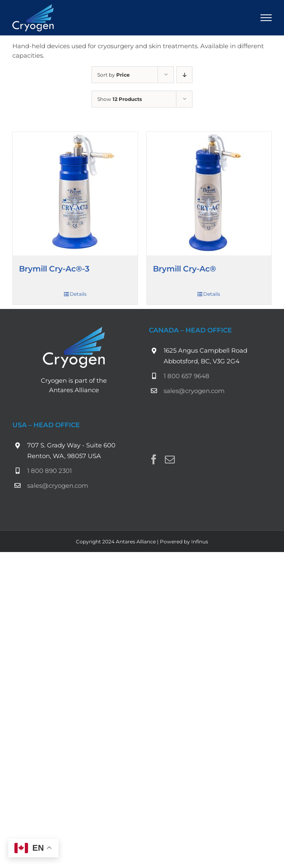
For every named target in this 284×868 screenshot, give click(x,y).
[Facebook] (154, 459)
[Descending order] (184, 75)
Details (78, 294)
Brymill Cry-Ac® (184, 269)
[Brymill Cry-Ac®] (209, 194)
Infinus (200, 542)
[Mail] (170, 459)
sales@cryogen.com (194, 391)
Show (120, 99)
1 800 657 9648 (187, 376)
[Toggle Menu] (266, 18)
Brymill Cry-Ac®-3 (54, 269)
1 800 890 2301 (49, 471)
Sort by (114, 75)
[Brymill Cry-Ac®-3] (75, 194)
